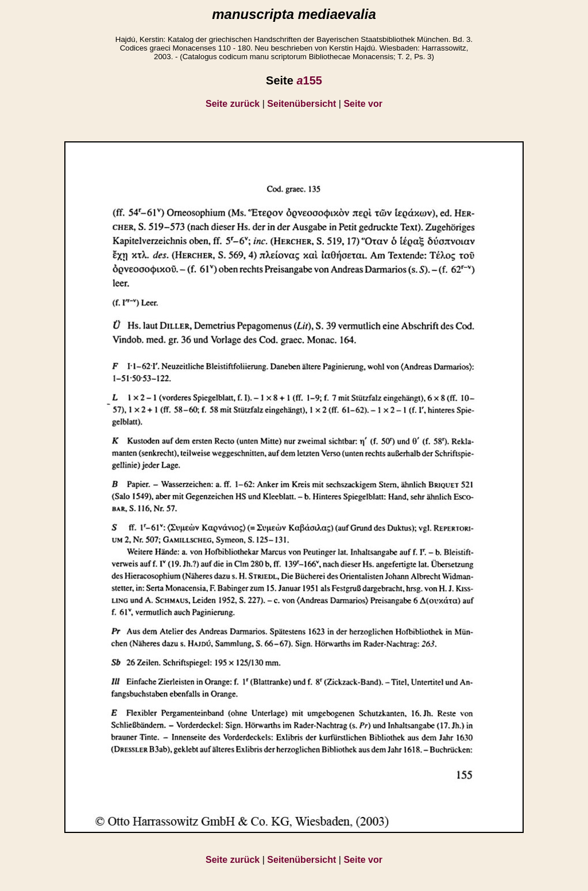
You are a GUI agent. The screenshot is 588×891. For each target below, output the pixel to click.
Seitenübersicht (301, 104)
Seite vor (363, 104)
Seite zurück (233, 104)
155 (309, 80)
